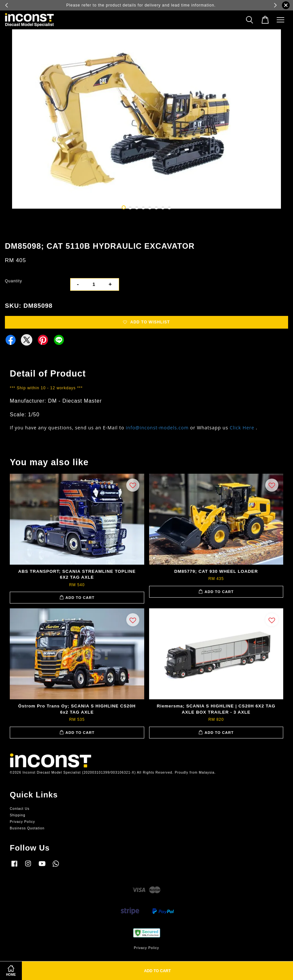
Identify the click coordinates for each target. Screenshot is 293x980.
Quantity (14, 281)
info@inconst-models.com (157, 428)
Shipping (18, 815)
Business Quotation (27, 828)
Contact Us (20, 809)
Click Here (242, 428)
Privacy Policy (22, 822)
